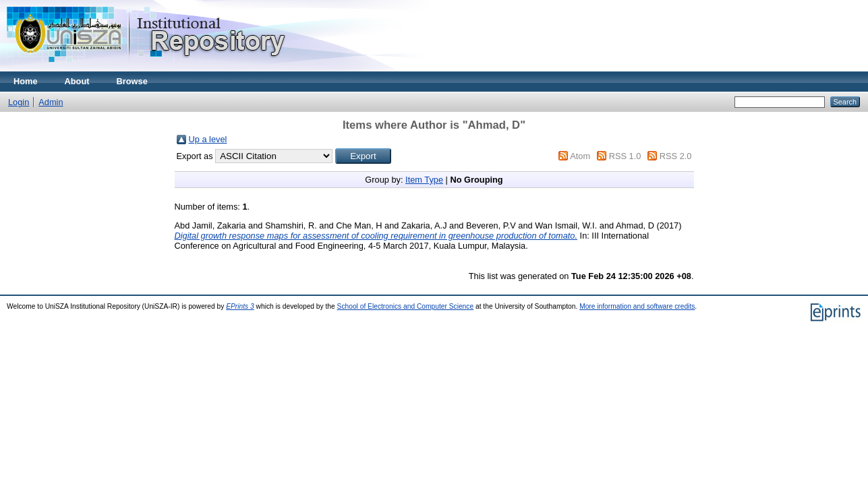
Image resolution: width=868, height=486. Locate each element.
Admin (51, 102)
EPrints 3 (240, 306)
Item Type (424, 180)
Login (19, 102)
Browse (132, 81)
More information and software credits (637, 306)
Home (26, 81)
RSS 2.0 (676, 156)
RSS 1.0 (625, 156)
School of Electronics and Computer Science (406, 306)
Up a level (208, 139)
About (77, 81)
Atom (580, 156)
